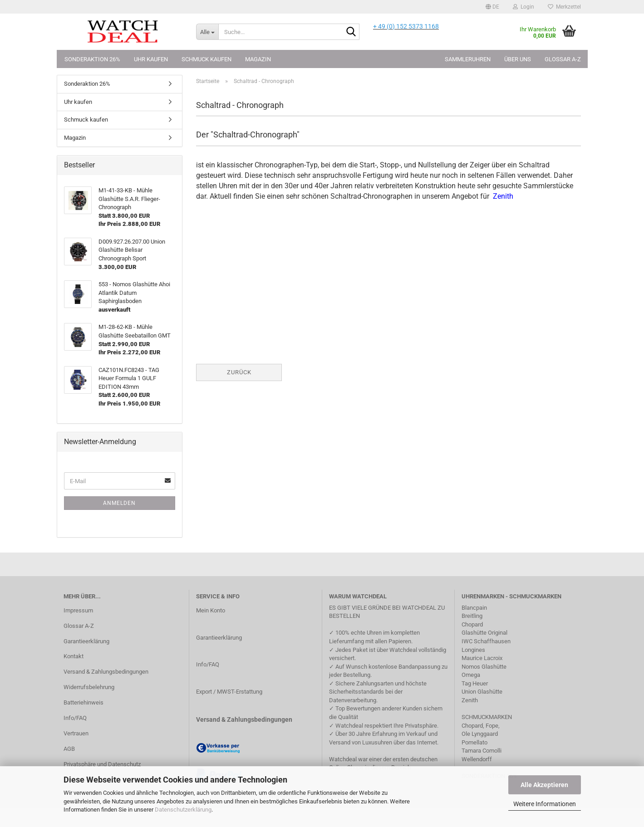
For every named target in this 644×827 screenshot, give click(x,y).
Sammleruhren (468, 59)
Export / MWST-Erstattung (229, 692)
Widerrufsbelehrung (89, 687)
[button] (492, 7)
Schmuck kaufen (206, 59)
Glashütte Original (484, 633)
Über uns (518, 59)
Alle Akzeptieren (544, 785)
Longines (473, 650)
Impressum (78, 610)
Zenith (470, 700)
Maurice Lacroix (482, 658)
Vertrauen (76, 733)
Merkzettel (564, 7)
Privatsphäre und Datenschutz (102, 764)
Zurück (239, 372)
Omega (471, 675)
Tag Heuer (475, 683)
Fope (492, 726)
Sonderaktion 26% (92, 59)
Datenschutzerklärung (183, 810)
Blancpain (474, 608)
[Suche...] (207, 32)
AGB (69, 749)
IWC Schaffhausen (486, 641)
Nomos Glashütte (484, 667)
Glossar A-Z (563, 59)
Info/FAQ (75, 718)
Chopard (472, 624)
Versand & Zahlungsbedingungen (106, 672)
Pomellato (474, 742)
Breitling (472, 616)
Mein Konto (211, 610)
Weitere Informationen (545, 804)
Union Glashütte (482, 692)
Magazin (258, 59)
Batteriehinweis (84, 702)
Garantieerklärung (86, 641)
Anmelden (119, 503)
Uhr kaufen (151, 59)
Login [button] (524, 7)
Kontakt (74, 656)
